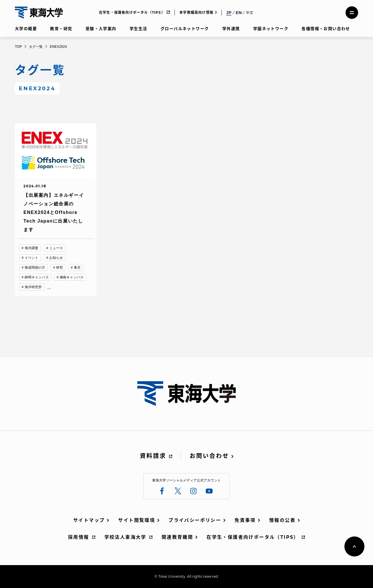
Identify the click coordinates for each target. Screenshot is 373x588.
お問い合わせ (209, 456)
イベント (31, 258)
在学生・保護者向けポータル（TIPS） (132, 12)
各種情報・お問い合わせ (326, 29)
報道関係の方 (35, 268)
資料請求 (153, 456)
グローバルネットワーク (185, 29)
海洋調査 (31, 248)
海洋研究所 (33, 287)
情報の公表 (282, 520)
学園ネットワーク (271, 29)
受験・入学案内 (101, 29)
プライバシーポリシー (195, 520)
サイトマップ (89, 520)
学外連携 (231, 29)
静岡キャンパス (37, 277)
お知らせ (56, 258)
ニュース (56, 248)
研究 (59, 268)
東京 (77, 268)
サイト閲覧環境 (137, 520)
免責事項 (245, 520)
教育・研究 (61, 29)
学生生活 (138, 29)
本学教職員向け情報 (196, 12)
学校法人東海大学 (125, 537)
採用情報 (79, 537)
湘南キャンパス (72, 277)
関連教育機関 (177, 537)
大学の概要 (26, 29)
